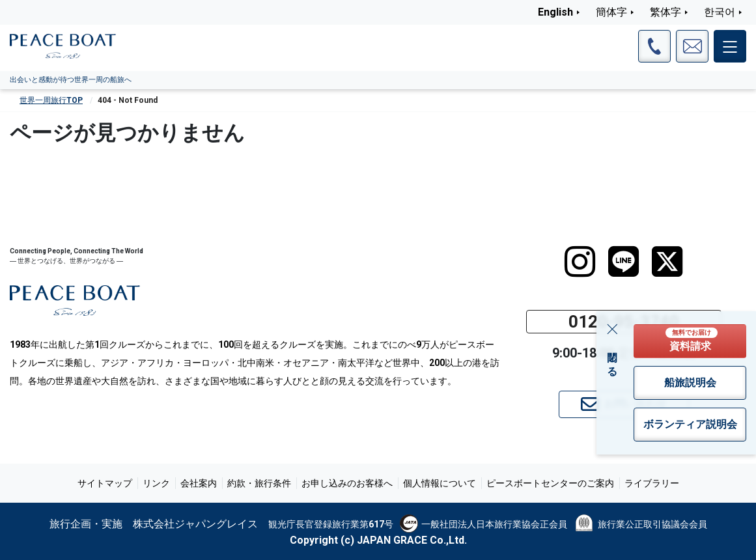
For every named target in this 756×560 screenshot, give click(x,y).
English (555, 12)
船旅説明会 (690, 383)
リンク (156, 483)
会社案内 (199, 483)
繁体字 (665, 12)
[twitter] (667, 262)
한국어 (720, 12)
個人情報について (440, 483)
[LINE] (623, 262)
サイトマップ (105, 483)
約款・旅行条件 (259, 483)
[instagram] (580, 262)
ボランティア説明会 (690, 424)
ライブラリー (652, 483)
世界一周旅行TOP (51, 100)
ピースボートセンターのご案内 (550, 483)
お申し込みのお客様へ (347, 483)
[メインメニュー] (730, 46)
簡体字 (611, 12)
